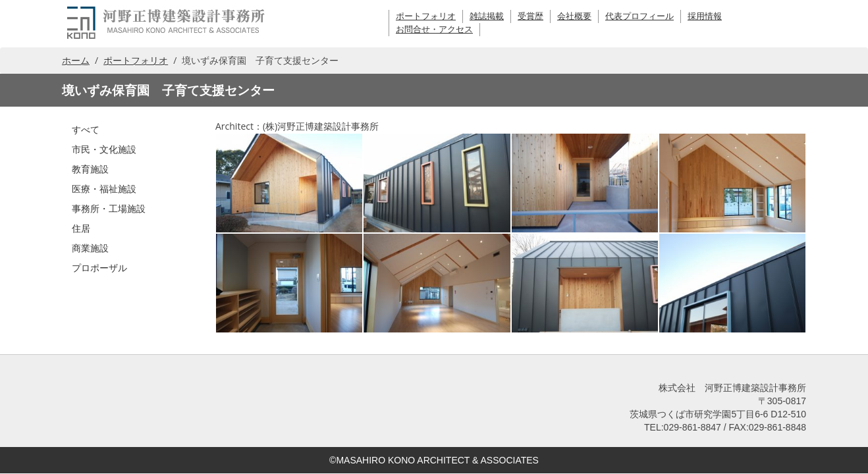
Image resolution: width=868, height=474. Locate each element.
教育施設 (90, 169)
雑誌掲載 (487, 16)
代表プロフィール (639, 16)
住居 (81, 228)
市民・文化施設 (104, 149)
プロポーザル (99, 268)
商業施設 (90, 248)
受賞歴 (530, 16)
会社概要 (574, 16)
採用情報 (705, 16)
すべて (86, 129)
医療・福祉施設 (104, 189)
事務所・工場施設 (109, 208)
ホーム (76, 60)
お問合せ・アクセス (434, 29)
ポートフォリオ (426, 16)
